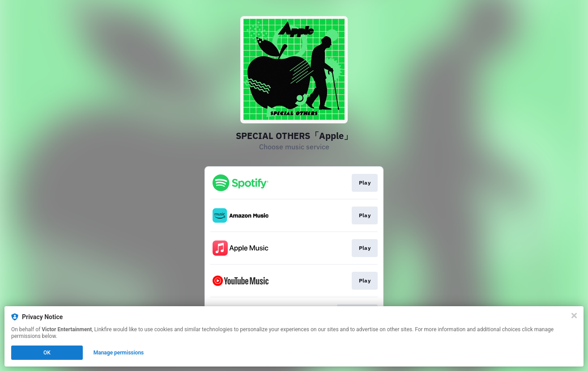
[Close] (574, 316)
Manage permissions (119, 353)
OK (47, 353)
